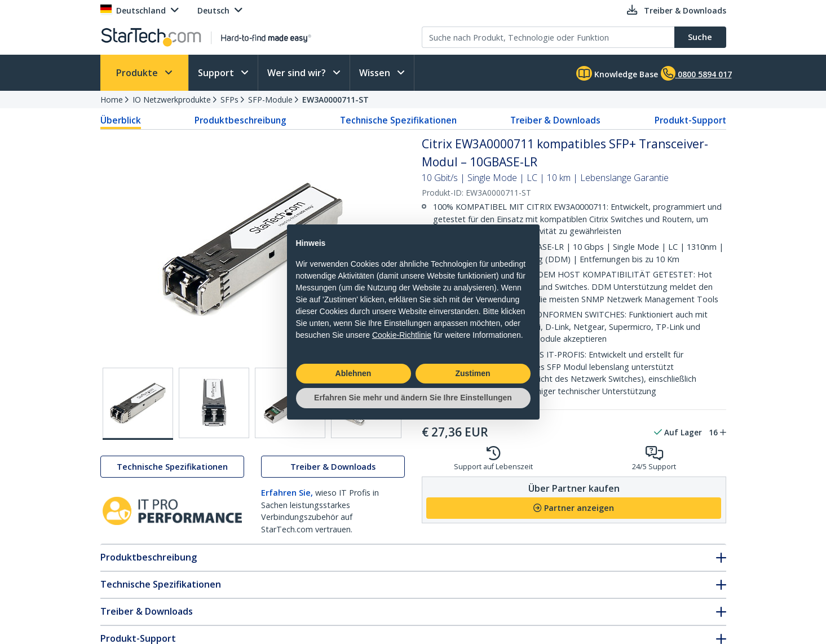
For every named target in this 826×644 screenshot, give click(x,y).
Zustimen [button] (472, 373)
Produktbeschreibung (240, 120)
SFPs (229, 100)
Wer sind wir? (298, 73)
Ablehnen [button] (354, 373)
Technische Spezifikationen (398, 120)
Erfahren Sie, (287, 493)
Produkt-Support (690, 120)
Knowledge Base (617, 73)
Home (112, 100)
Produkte (138, 73)
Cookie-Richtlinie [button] (402, 335)
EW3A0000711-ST (335, 100)
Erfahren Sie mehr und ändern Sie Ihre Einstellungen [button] (413, 398)
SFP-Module (270, 100)
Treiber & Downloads (555, 120)
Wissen (376, 73)
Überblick (121, 120)
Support (217, 73)
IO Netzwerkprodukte (172, 100)
